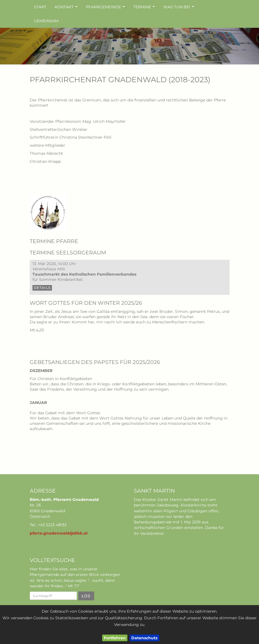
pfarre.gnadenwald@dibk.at (59, 533)
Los (86, 596)
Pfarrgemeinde (106, 8)
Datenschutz (144, 638)
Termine (145, 8)
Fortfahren (115, 638)
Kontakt (67, 8)
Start (40, 7)
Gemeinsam (46, 21)
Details (42, 288)
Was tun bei (179, 8)
